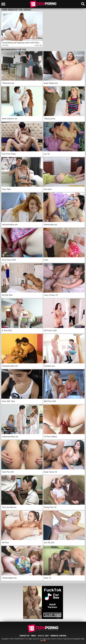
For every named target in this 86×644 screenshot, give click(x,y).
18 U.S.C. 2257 (43, 636)
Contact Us (25, 636)
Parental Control (58, 636)
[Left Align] (4, 4)
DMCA (34, 636)
